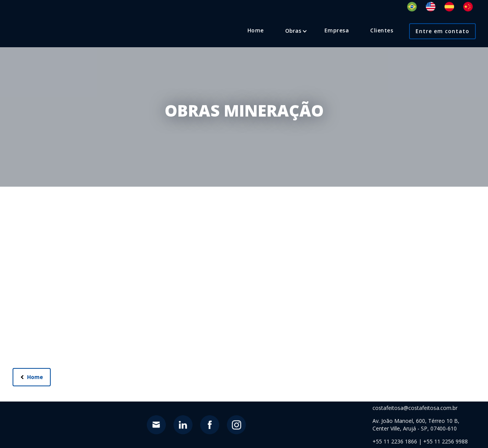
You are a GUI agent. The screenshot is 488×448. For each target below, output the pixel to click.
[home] (40, 20)
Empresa (337, 30)
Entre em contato (442, 31)
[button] (293, 31)
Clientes (382, 30)
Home (256, 30)
